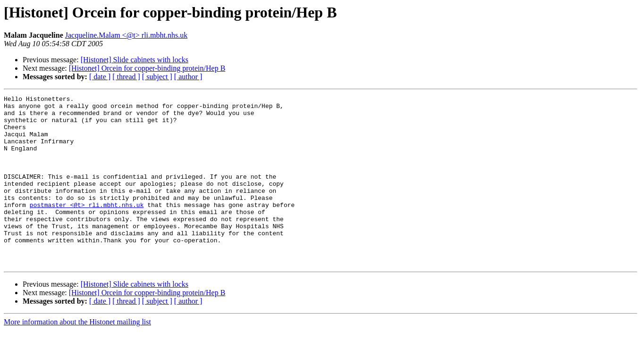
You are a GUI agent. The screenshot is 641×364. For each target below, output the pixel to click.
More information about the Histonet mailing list (77, 356)
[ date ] (100, 77)
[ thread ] (126, 77)
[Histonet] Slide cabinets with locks (135, 60)
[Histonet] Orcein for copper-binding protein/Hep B (147, 68)
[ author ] (188, 77)
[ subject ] (157, 77)
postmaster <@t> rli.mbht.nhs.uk (87, 227)
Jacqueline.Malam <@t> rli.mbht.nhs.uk (126, 35)
